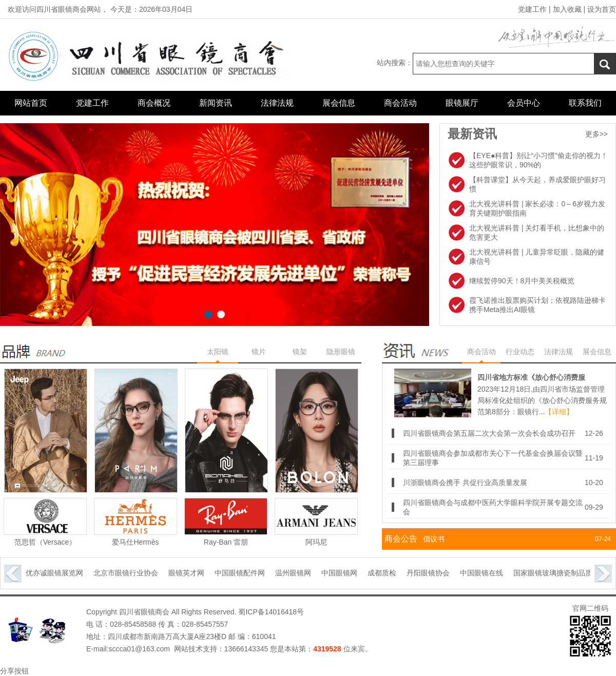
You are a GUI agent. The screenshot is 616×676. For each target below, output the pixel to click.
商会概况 (154, 103)
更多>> (596, 134)
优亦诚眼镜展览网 (59, 573)
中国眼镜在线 (486, 573)
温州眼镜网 (298, 573)
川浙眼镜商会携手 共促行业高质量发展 (465, 482)
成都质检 (387, 573)
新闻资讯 (216, 103)
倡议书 (434, 539)
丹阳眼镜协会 (433, 573)
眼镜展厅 (462, 103)
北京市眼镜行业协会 (130, 573)
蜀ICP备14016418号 (271, 612)
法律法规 (277, 103)
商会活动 (400, 103)
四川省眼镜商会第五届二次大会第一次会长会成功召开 (489, 433)
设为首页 (602, 9)
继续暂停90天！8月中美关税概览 (522, 281)
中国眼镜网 (344, 573)
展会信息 (339, 103)
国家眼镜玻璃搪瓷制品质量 (561, 573)
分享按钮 (14, 671)
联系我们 (585, 103)
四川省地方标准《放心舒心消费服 (531, 377)
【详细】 (559, 412)
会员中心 (524, 103)
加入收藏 (567, 9)
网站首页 (31, 103)
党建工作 (532, 9)
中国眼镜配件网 (244, 573)
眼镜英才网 (191, 573)
